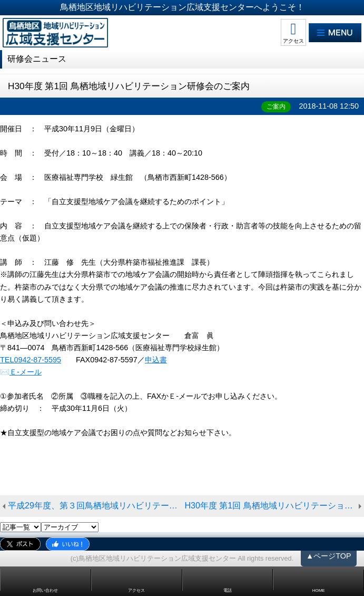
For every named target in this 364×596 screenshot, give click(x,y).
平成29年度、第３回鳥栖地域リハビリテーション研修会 (96, 506)
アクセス (293, 41)
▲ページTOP (329, 556)
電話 (228, 590)
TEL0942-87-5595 (31, 360)
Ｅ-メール (26, 372)
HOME (319, 590)
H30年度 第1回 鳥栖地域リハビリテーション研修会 (275, 506)
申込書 (156, 360)
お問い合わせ (45, 590)
